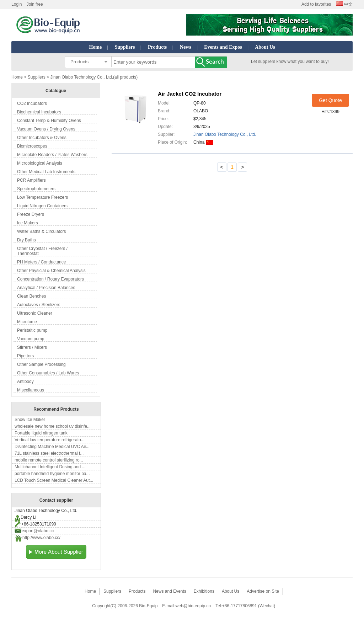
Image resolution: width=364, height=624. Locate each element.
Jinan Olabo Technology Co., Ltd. (225, 134)
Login (17, 4)
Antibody (25, 382)
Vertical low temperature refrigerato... (50, 440)
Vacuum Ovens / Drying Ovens (46, 129)
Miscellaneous (31, 390)
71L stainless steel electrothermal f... (49, 453)
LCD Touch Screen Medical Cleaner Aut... (54, 480)
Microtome (27, 322)
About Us (265, 47)
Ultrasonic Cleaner (35, 313)
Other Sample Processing (41, 364)
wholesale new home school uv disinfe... (53, 426)
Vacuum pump (31, 339)
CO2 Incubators (32, 103)
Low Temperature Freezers (42, 197)
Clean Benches (31, 296)
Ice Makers (28, 223)
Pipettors (25, 356)
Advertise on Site (263, 591)
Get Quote (330, 100)
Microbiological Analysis (40, 163)
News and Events (169, 591)
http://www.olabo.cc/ (41, 538)
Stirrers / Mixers (32, 347)
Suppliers (125, 47)
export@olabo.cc (38, 531)
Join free (35, 4)
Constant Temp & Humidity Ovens (49, 121)
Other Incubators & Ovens (42, 138)
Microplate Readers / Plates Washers (52, 155)
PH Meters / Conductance (41, 262)
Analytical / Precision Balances (46, 288)
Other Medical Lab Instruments (46, 172)
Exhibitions (204, 591)
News (186, 47)
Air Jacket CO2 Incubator (190, 94)
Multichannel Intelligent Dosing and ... (50, 467)
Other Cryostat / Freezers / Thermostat (42, 251)
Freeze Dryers (31, 214)
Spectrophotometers (36, 189)
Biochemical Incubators (39, 112)
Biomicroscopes (32, 146)
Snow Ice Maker (30, 420)
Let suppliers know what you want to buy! (290, 62)
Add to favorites (316, 4)
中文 (344, 4)
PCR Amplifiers (31, 180)
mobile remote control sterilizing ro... (49, 460)
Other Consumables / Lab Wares (48, 373)
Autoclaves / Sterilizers (39, 305)
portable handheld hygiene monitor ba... (52, 474)
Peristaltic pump (32, 330)
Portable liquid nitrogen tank (41, 433)
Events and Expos (223, 47)
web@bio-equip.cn (193, 606)
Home (95, 47)
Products (157, 47)
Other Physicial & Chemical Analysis (51, 271)
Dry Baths (26, 240)
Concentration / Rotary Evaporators (50, 279)
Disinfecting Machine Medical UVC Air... (52, 447)
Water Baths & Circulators (42, 231)
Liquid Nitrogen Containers (42, 206)
